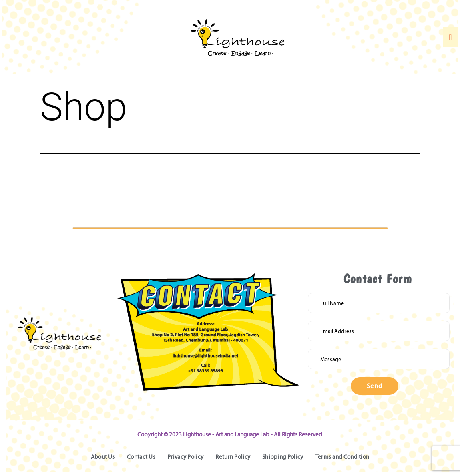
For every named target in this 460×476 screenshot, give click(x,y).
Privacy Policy (185, 457)
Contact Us (141, 457)
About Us (103, 457)
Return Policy (233, 457)
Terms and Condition (342, 457)
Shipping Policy (283, 457)
